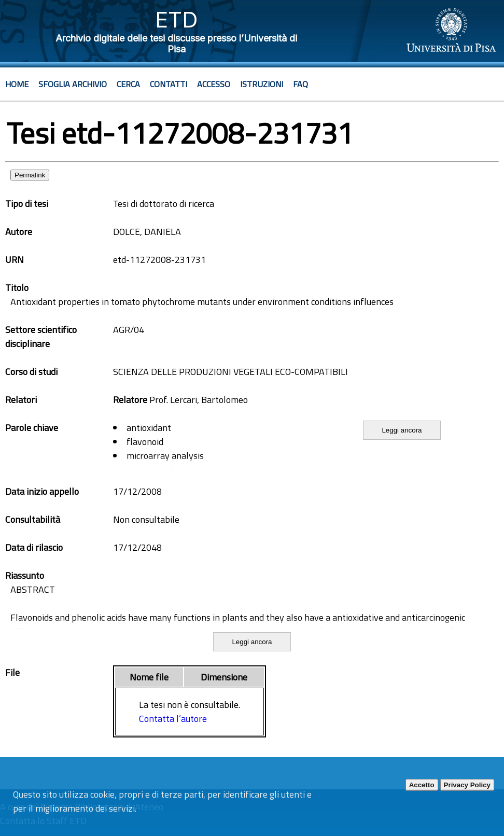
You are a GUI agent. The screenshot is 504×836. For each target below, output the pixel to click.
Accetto (422, 785)
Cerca (128, 84)
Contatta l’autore (173, 719)
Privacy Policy (467, 785)
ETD (177, 19)
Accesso (214, 84)
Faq (300, 84)
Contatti (169, 84)
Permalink (30, 175)
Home (17, 84)
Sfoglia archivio (73, 84)
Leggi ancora (402, 430)
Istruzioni (262, 84)
